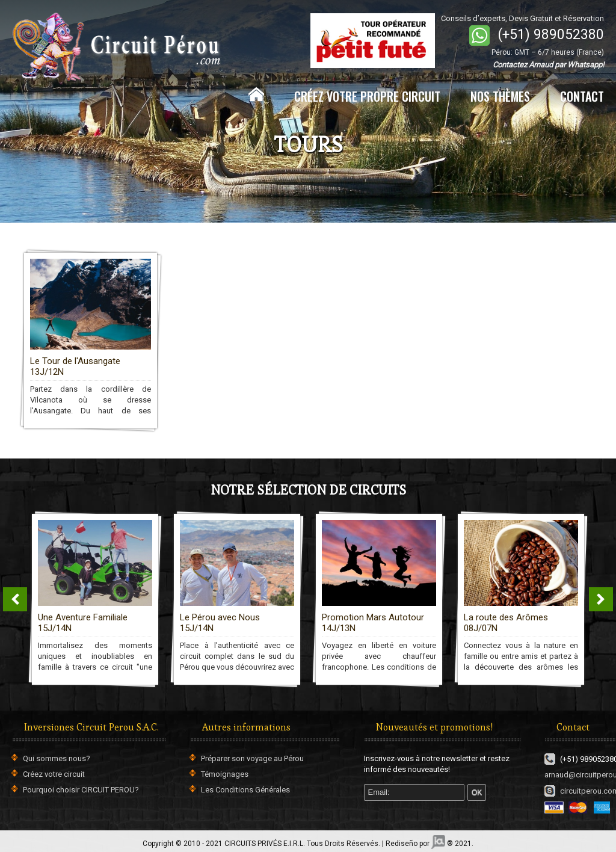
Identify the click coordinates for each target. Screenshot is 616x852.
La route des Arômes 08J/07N (506, 623)
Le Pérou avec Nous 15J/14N (220, 623)
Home (256, 94)
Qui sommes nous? (57, 758)
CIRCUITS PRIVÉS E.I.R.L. (265, 844)
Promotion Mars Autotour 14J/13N (373, 623)
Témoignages (225, 774)
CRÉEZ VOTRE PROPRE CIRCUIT (367, 96)
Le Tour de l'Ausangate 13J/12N (75, 366)
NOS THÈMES (500, 96)
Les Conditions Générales (245, 790)
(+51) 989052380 (551, 35)
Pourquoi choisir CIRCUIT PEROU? (81, 790)
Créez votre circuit (54, 774)
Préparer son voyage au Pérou (252, 758)
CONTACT (582, 96)
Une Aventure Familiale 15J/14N (83, 623)
